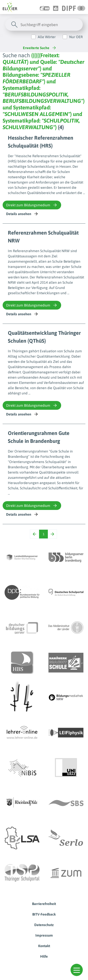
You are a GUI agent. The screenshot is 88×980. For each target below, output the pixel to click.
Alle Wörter (47, 37)
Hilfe (44, 956)
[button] (77, 970)
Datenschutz (44, 925)
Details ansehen (22, 214)
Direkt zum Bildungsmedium (32, 205)
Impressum (44, 935)
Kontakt (44, 946)
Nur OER (76, 37)
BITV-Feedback (44, 914)
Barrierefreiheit (44, 904)
